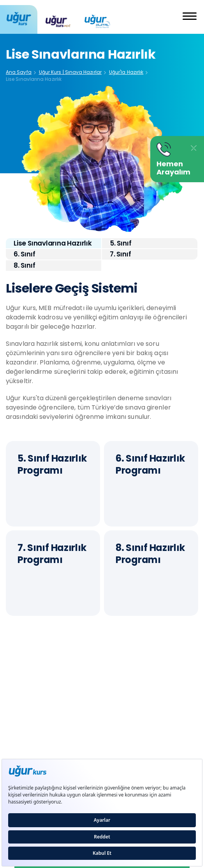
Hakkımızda (118, 709)
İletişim (16, 742)
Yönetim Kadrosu (31, 725)
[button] (190, 17)
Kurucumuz (22, 709)
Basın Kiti (115, 725)
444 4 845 (102, 676)
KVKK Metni (118, 742)
